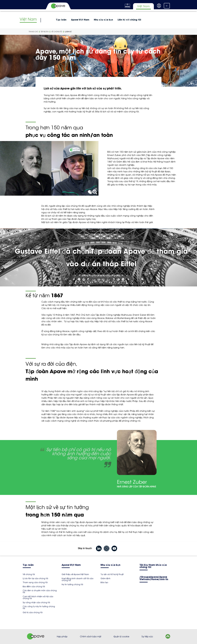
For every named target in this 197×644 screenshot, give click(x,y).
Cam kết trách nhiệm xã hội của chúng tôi (38, 597)
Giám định (105, 578)
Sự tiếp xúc (147, 637)
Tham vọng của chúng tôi (35, 582)
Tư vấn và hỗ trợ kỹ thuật (112, 574)
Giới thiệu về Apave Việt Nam (75, 574)
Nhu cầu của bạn (103, 20)
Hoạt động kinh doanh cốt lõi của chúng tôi (77, 579)
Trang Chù (33, 32)
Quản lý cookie (121, 637)
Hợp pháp (62, 637)
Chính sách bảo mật (91, 637)
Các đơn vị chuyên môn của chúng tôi (40, 591)
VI (167, 6)
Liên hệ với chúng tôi (129, 20)
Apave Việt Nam (80, 20)
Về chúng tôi (57, 32)
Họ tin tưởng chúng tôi (72, 584)
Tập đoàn (61, 20)
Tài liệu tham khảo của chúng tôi (153, 566)
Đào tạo (104, 582)
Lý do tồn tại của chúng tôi (35, 578)
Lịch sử (68, 32)
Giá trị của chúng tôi (33, 612)
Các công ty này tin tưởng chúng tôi (39, 607)
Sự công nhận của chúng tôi (36, 602)
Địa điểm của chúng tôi (34, 587)
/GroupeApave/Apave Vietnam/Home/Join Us (154, 578)
